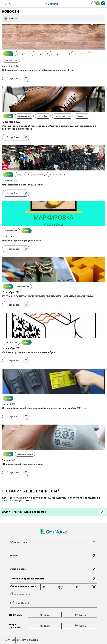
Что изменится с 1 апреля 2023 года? (22, 185)
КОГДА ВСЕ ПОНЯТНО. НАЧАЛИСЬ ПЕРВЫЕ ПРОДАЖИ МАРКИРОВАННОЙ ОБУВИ (48, 296)
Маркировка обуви (60, 54)
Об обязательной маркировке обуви (22, 464)
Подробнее (13, 78)
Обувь (9, 54)
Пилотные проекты (25, 454)
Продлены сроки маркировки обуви (22, 240)
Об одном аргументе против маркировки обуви (29, 352)
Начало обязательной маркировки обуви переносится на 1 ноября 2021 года (45, 408)
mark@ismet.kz (23, 603)
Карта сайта (10, 640)
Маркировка (40, 54)
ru (98, 3)
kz (94, 3)
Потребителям (12, 60)
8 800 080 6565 (10, 501)
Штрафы (22, 175)
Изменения (58, 175)
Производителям (81, 54)
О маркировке (18, 569)
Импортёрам (23, 54)
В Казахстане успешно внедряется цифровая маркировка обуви (38, 70)
